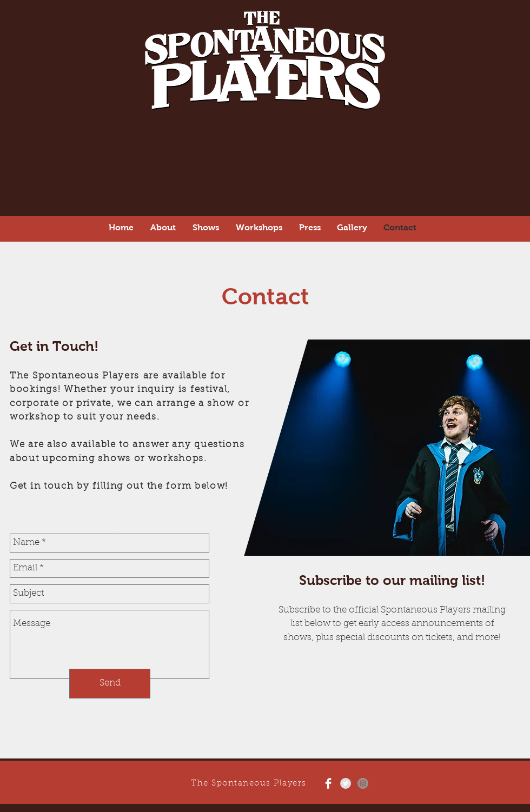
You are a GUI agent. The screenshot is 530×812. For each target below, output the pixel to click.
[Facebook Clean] (328, 783)
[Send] (110, 684)
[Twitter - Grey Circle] (346, 783)
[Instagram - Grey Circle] (363, 783)
